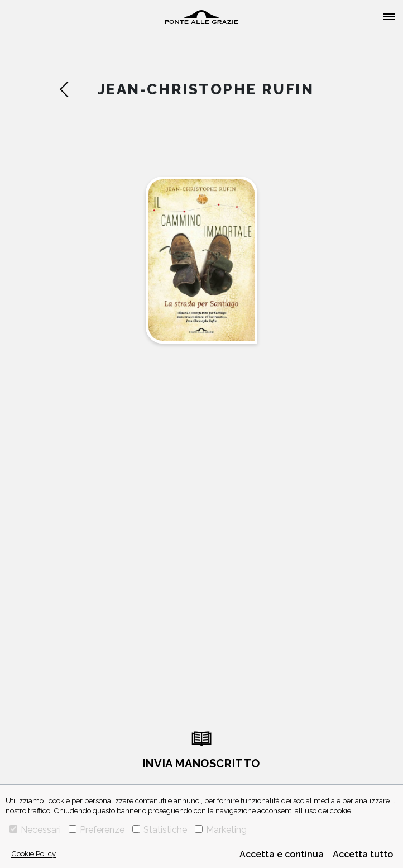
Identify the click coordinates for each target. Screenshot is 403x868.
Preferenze (97, 830)
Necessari (35, 830)
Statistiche (160, 830)
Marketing (221, 830)
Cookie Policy (33, 853)
